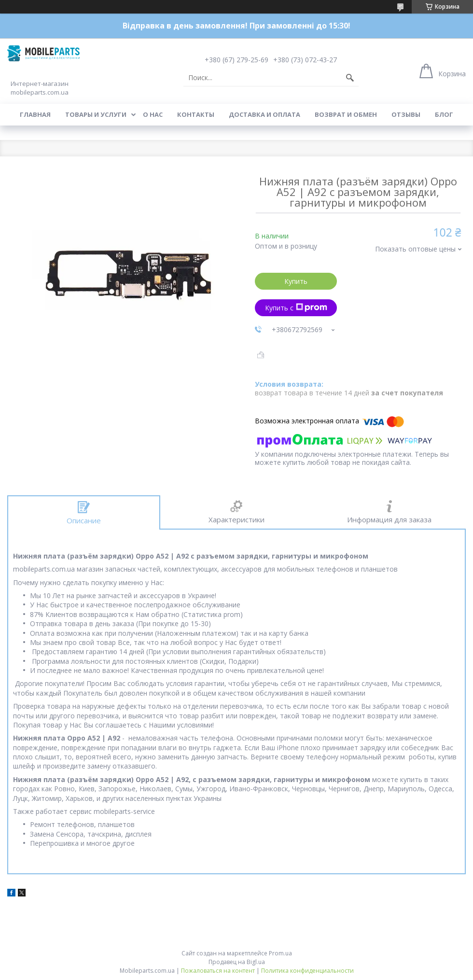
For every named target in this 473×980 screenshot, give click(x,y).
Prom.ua (280, 953)
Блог (444, 114)
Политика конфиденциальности (307, 971)
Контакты (196, 114)
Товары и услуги (96, 114)
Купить (296, 281)
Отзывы (406, 114)
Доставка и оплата (264, 114)
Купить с (296, 308)
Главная (35, 114)
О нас (153, 114)
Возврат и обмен (346, 114)
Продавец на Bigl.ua (237, 962)
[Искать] (350, 78)
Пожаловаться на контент (218, 971)
